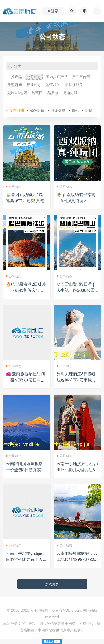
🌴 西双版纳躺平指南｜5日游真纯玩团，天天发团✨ (76, 200)
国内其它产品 (57, 77)
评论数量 (58, 110)
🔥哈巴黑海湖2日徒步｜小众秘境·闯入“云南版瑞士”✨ (26, 290)
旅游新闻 (15, 85)
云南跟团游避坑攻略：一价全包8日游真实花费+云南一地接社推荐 (26, 470)
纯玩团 (37, 93)
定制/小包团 (17, 93)
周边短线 (70, 93)
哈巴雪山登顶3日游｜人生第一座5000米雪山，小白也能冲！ (76, 290)
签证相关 (53, 85)
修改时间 (37, 110)
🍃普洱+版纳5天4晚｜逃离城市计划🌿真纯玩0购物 (26, 200)
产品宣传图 (81, 77)
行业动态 (34, 85)
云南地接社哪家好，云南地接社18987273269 (77, 559)
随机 (75, 110)
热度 (89, 110)
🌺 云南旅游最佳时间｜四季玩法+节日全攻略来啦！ (26, 380)
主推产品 (15, 77)
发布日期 (17, 110)
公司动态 (34, 77)
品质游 (53, 93)
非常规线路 (74, 85)
